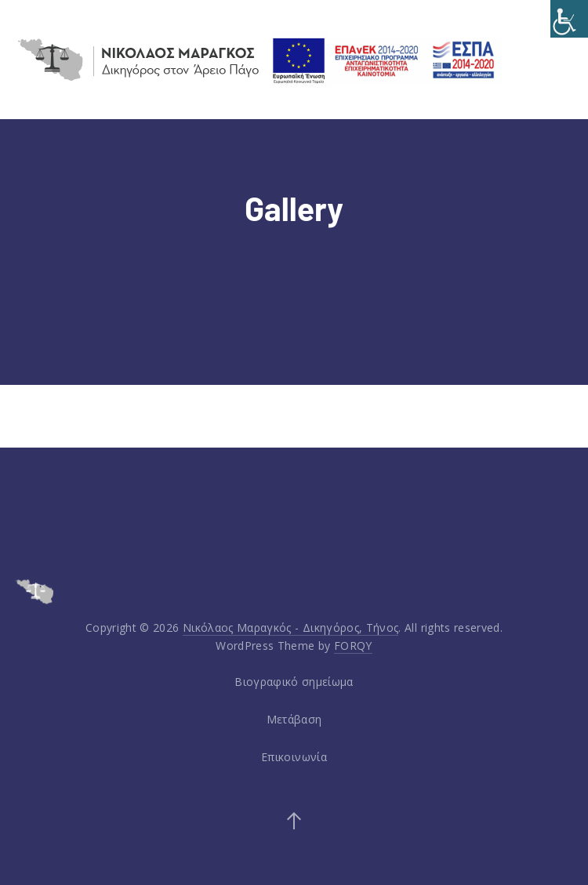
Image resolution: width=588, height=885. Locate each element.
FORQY (353, 646)
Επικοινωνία (294, 757)
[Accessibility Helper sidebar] (569, 19)
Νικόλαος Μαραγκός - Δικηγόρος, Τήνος (291, 627)
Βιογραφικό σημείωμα (294, 682)
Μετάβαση (294, 719)
